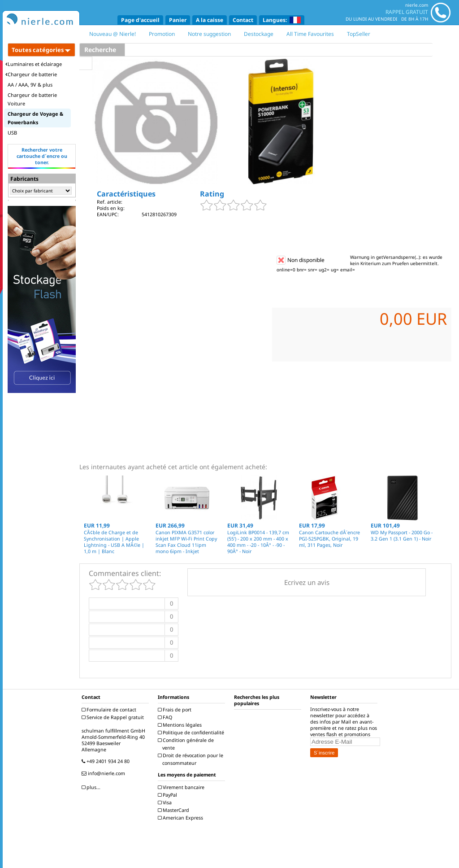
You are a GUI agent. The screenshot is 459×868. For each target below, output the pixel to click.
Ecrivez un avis (307, 582)
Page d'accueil (140, 20)
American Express (182, 818)
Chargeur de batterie (31, 74)
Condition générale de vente (187, 744)
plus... (92, 787)
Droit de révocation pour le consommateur (192, 759)
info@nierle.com (104, 773)
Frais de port (176, 710)
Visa (166, 803)
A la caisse (210, 20)
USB (12, 133)
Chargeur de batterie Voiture (32, 99)
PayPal (169, 795)
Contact (243, 20)
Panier (178, 20)
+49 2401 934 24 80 (107, 761)
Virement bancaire (182, 787)
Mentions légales (181, 725)
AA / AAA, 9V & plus (30, 85)
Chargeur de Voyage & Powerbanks (35, 118)
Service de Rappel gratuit (114, 717)
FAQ (166, 717)
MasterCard (175, 810)
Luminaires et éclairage (34, 64)
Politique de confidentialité (192, 733)
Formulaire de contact (110, 710)
